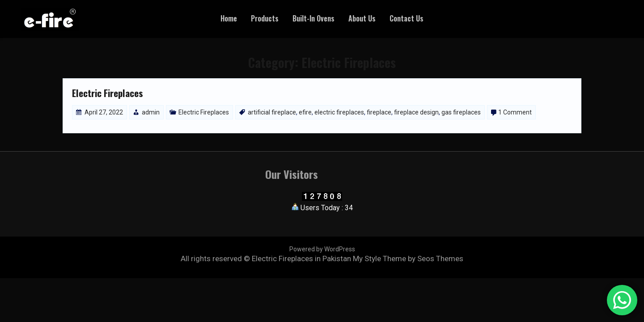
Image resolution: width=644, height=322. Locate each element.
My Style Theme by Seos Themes (408, 258)
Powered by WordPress (322, 249)
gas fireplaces (461, 112)
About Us (362, 18)
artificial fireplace (272, 112)
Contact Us (407, 18)
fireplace (379, 112)
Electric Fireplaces (108, 93)
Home (229, 18)
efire (305, 112)
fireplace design (416, 112)
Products (265, 18)
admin (151, 112)
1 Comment (515, 112)
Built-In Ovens (314, 18)
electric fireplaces (339, 112)
